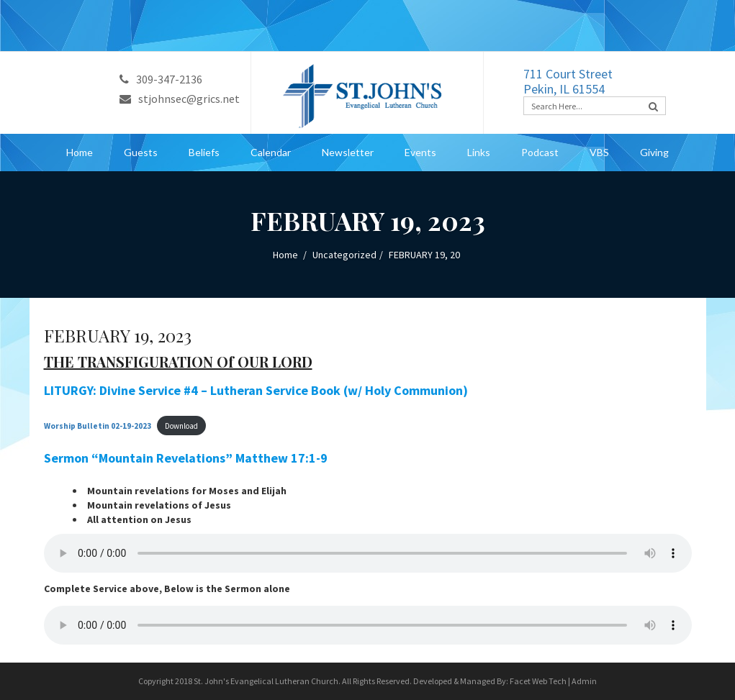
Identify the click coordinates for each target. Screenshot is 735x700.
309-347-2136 (161, 79)
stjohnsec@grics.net (180, 99)
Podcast (540, 152)
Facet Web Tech (538, 681)
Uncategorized (344, 255)
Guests (141, 152)
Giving (654, 152)
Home (80, 152)
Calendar (271, 152)
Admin (584, 681)
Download (181, 426)
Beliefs (204, 152)
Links (479, 152)
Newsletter (348, 152)
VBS (599, 152)
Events (420, 152)
